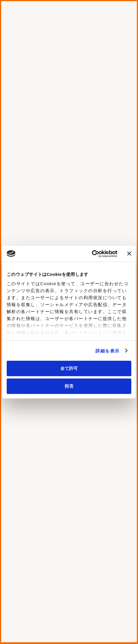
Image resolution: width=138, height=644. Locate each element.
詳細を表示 (107, 351)
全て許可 (69, 368)
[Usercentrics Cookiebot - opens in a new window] (92, 254)
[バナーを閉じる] (129, 254)
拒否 (69, 386)
